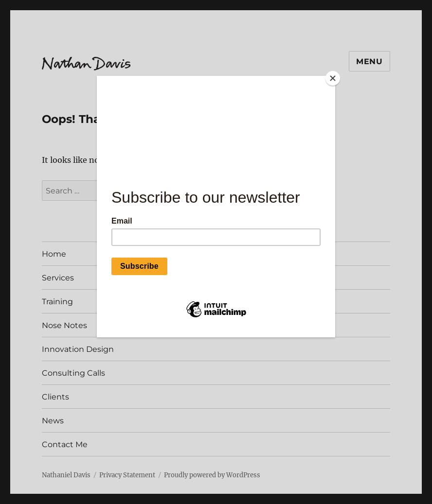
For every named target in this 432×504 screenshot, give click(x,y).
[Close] (333, 78)
